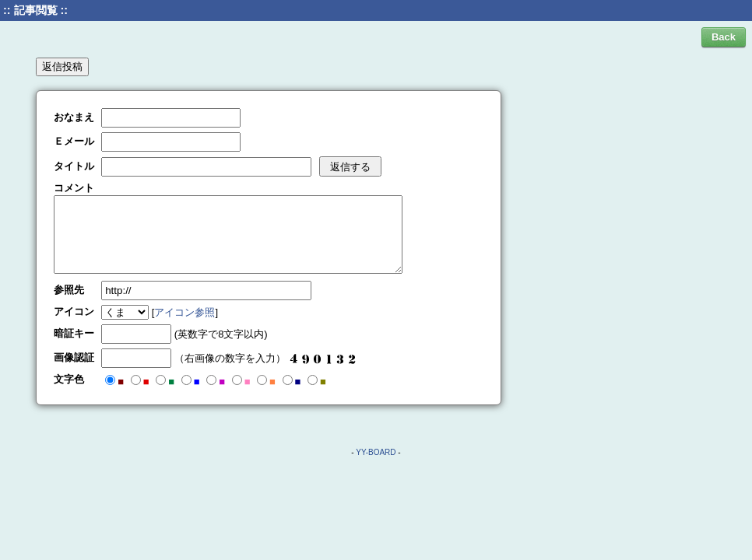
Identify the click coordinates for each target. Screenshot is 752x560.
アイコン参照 (184, 312)
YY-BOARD (376, 452)
